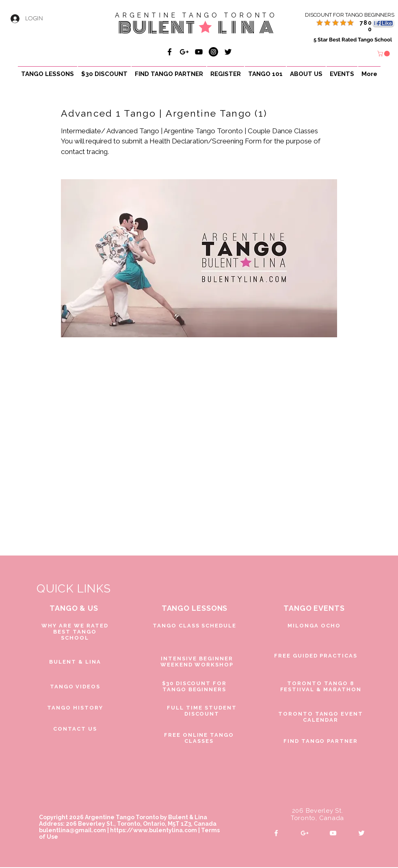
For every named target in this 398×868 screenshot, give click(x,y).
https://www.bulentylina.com (154, 830)
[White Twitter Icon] (361, 833)
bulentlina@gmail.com (72, 830)
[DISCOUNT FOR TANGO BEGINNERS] (340, 15)
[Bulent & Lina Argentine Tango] (170, 52)
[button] (384, 54)
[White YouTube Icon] (333, 833)
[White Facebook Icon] (276, 833)
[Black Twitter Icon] (228, 52)
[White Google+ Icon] (305, 833)
